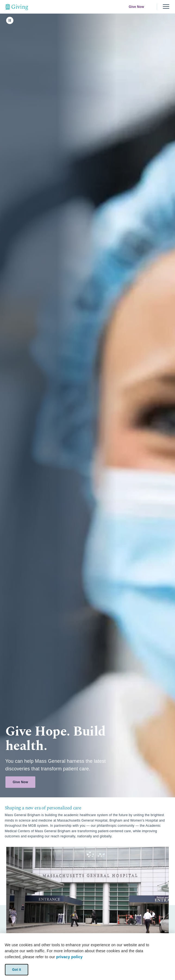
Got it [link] (16, 969)
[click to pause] (10, 20)
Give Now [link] (137, 7)
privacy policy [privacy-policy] (69, 957)
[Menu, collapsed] (166, 7)
